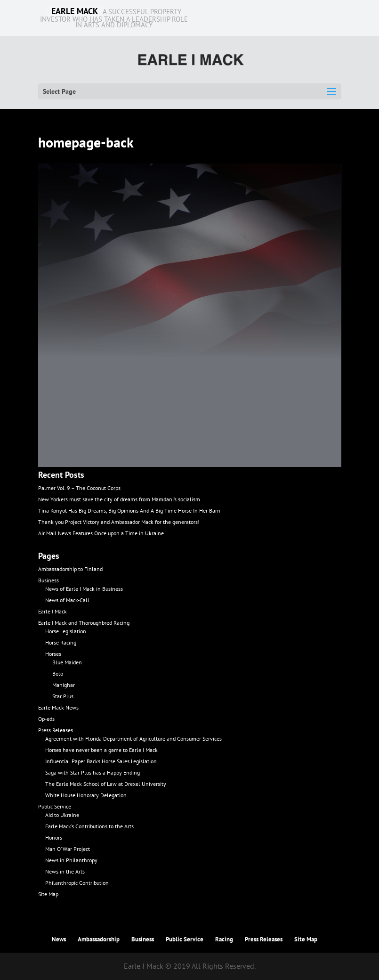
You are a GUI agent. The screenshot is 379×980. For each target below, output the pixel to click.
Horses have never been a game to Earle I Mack (101, 750)
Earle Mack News (58, 707)
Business (48, 580)
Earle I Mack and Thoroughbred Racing (84, 623)
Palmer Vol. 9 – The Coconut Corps (79, 488)
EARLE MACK (75, 11)
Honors (54, 837)
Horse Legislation (66, 631)
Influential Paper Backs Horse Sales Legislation (101, 761)
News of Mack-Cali (67, 600)
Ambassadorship (99, 939)
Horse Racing (61, 642)
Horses (53, 654)
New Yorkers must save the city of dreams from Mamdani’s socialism (119, 499)
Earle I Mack (52, 611)
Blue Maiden (67, 662)
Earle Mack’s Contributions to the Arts (89, 826)
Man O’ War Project (68, 849)
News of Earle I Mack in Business (84, 589)
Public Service (55, 806)
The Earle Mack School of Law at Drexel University (106, 784)
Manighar (64, 685)
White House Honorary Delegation (86, 795)
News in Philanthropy (71, 860)
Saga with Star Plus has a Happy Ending (93, 772)
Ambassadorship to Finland (70, 569)
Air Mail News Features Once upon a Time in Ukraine (101, 533)
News (59, 939)
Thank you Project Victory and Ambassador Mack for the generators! (119, 522)
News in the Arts (65, 871)
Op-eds (46, 719)
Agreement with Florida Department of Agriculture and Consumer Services (133, 739)
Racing (224, 939)
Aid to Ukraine (62, 815)
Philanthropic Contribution (77, 883)
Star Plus (63, 696)
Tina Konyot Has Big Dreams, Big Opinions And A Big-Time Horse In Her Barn (129, 510)
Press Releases (56, 730)
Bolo (58, 674)
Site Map (48, 894)
